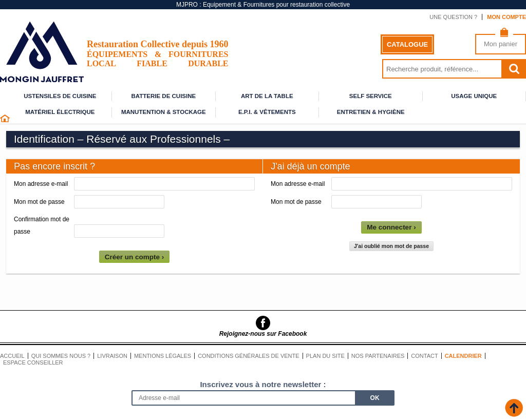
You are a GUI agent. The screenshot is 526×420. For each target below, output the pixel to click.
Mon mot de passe (39, 202)
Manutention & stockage (164, 112)
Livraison (112, 356)
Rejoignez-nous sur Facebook (263, 334)
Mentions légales (163, 356)
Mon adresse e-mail (41, 184)
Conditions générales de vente (248, 356)
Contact (424, 356)
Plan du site (325, 356)
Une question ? (453, 17)
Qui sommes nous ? (61, 356)
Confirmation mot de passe (42, 225)
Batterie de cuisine (163, 96)
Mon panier (501, 44)
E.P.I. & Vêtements (267, 112)
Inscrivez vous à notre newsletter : (263, 384)
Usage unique (474, 96)
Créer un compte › (135, 257)
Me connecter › (391, 227)
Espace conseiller (33, 362)
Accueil (12, 356)
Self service (371, 96)
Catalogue (407, 44)
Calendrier (463, 356)
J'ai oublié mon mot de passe (391, 246)
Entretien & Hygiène (371, 112)
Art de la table (267, 96)
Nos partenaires (378, 356)
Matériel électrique (60, 112)
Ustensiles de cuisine (60, 96)
